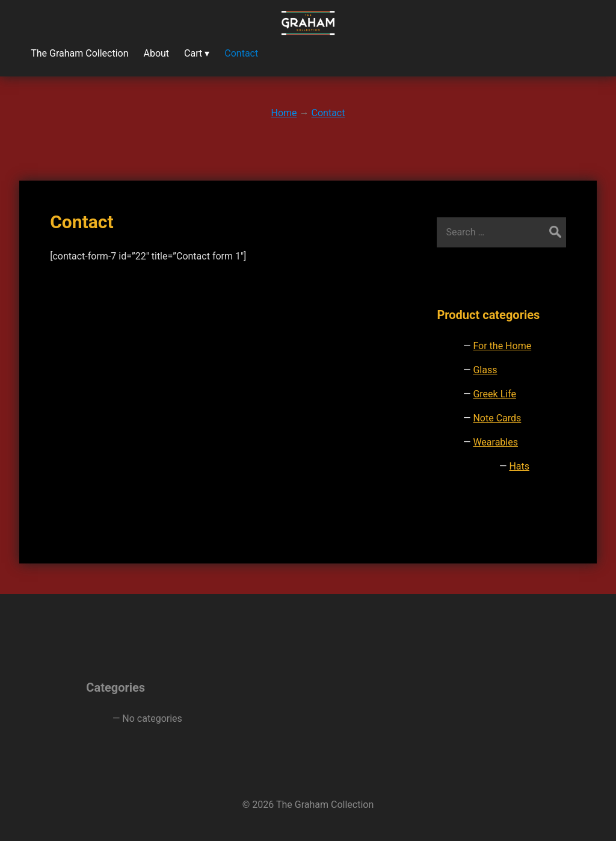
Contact (82, 222)
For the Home (502, 346)
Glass (485, 370)
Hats (519, 466)
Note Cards (497, 418)
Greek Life (494, 394)
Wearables (495, 442)
